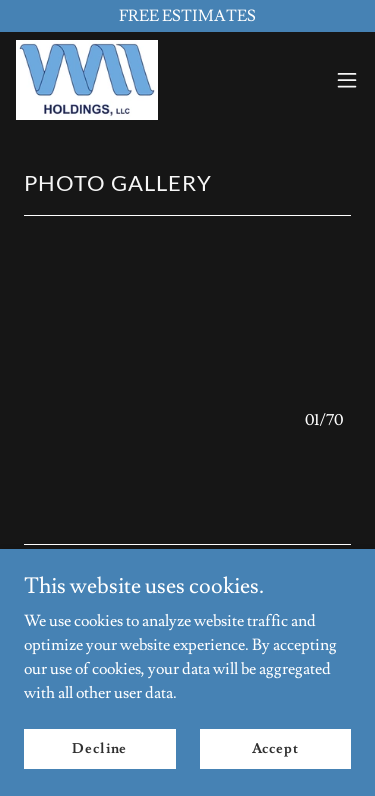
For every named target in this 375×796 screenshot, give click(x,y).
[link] (87, 80)
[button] (347, 80)
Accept (275, 748)
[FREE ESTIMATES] (187, 16)
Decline (99, 748)
